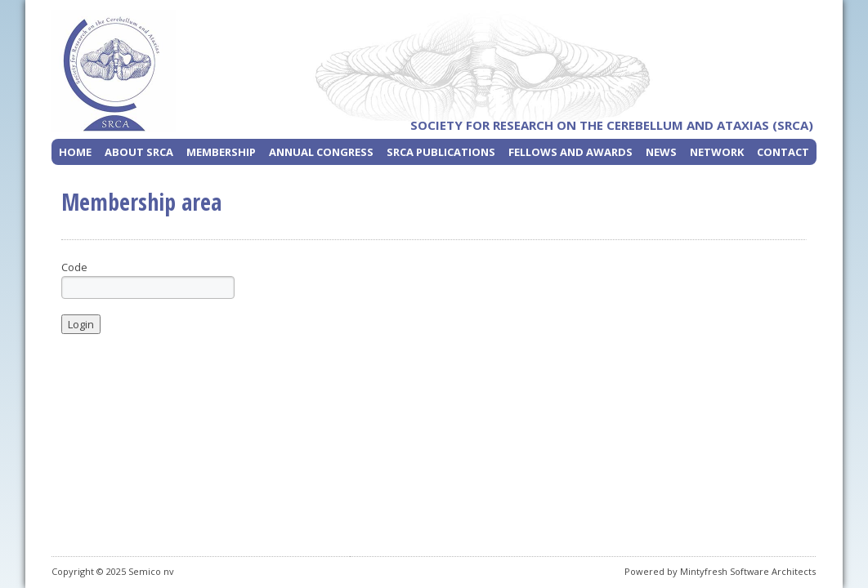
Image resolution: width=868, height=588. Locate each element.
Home (75, 152)
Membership (221, 152)
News (661, 152)
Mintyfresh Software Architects (748, 571)
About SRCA (139, 152)
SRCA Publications (441, 152)
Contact (783, 152)
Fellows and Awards (570, 152)
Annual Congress (321, 152)
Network (717, 152)
